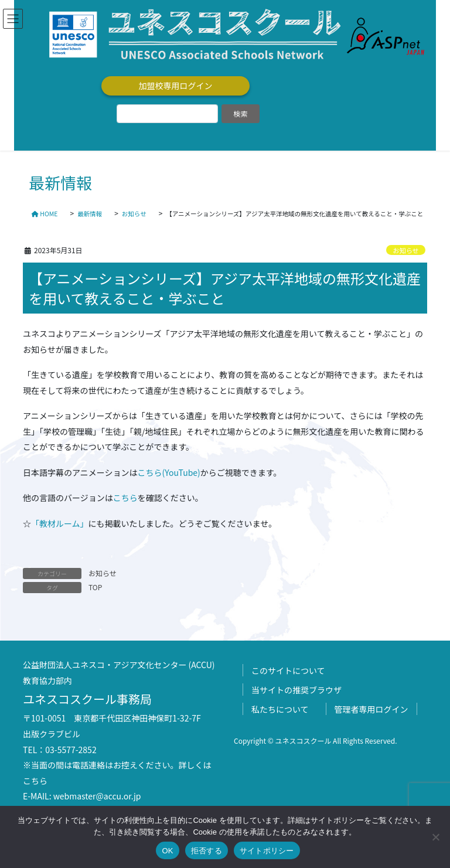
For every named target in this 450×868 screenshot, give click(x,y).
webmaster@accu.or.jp (97, 796)
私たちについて (280, 709)
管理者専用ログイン (371, 709)
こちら (125, 498)
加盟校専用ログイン (176, 86)
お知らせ (406, 250)
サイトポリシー (267, 851)
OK (167, 851)
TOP (95, 587)
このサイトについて (288, 670)
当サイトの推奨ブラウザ (296, 690)
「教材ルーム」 (60, 523)
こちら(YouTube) (168, 472)
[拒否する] (435, 837)
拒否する (207, 851)
